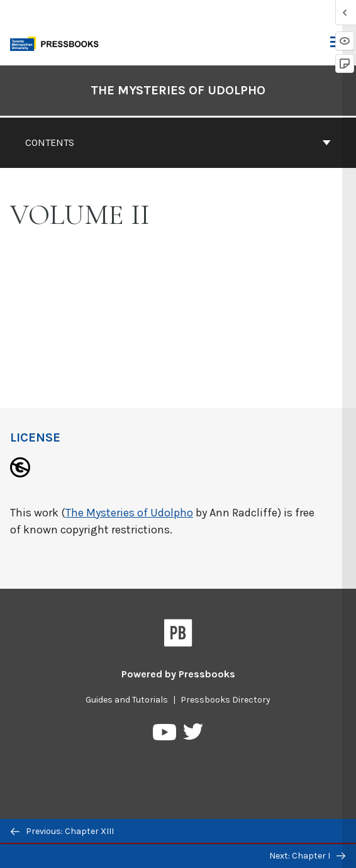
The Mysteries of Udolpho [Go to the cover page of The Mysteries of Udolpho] (178, 90)
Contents (178, 142)
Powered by (178, 674)
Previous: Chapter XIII (62, 831)
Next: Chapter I (307, 856)
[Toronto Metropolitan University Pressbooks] (58, 42)
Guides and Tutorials (127, 700)
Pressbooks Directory (225, 700)
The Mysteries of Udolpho (129, 513)
